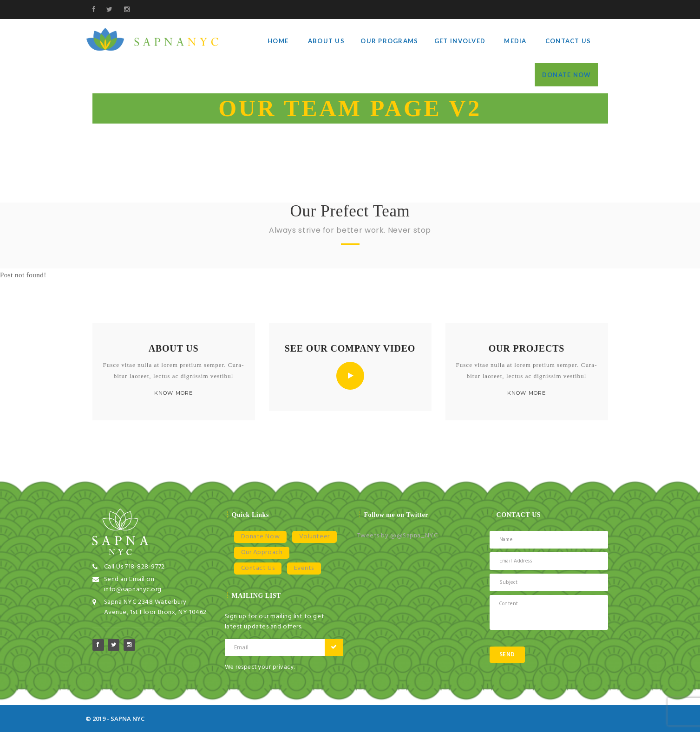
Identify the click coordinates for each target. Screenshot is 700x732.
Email (242, 647)
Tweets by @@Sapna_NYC (398, 536)
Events (304, 568)
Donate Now (567, 75)
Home (278, 41)
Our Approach (262, 552)
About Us (326, 41)
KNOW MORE (173, 393)
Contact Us (568, 41)
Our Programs (389, 41)
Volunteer (314, 537)
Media (515, 41)
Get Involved (460, 41)
